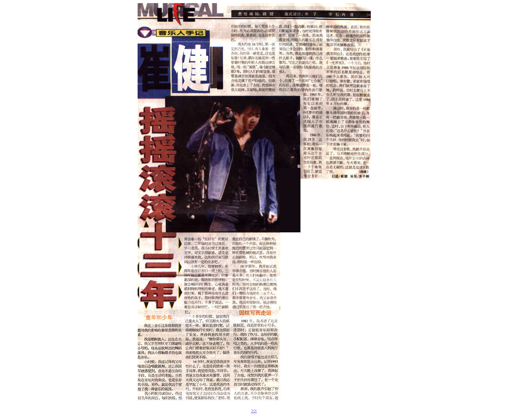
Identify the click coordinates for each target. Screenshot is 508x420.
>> (254, 410)
